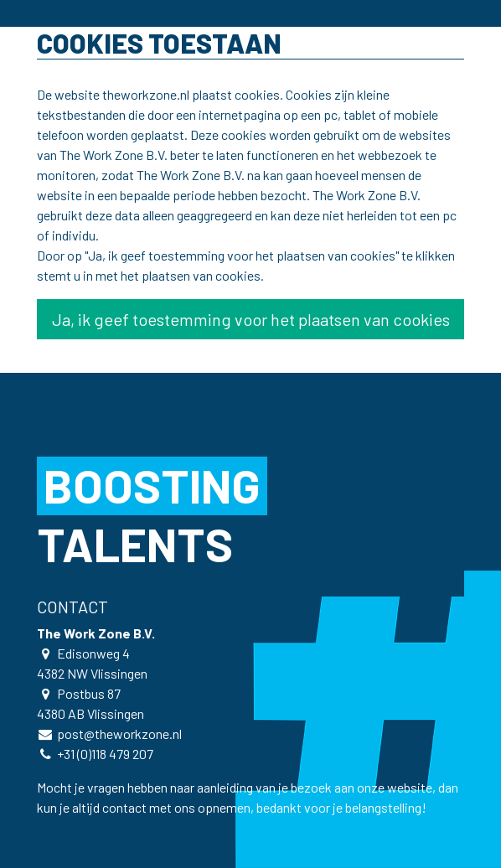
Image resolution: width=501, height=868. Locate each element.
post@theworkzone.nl (119, 734)
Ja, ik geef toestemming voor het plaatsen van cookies (251, 319)
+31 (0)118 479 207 (105, 754)
